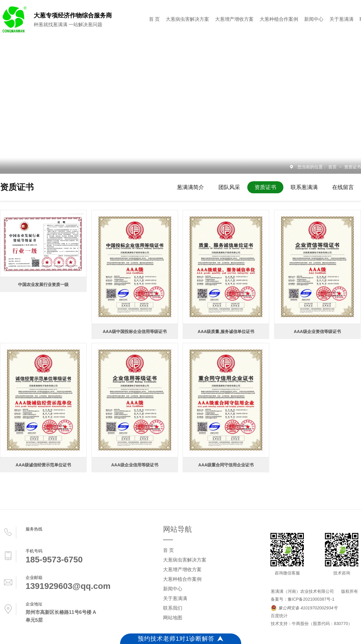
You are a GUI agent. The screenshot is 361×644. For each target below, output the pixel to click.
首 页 (154, 19)
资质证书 (353, 167)
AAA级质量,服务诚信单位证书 (226, 331)
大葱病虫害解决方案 (187, 19)
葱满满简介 (190, 187)
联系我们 (173, 608)
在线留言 (343, 187)
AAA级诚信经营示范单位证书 (43, 465)
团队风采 (229, 187)
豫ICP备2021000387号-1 (311, 599)
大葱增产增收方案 (234, 19)
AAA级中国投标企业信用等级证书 (134, 331)
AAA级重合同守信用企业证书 (226, 465)
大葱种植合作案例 (279, 19)
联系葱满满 (304, 187)
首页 (333, 167)
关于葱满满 (341, 19)
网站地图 (173, 618)
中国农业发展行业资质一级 (43, 285)
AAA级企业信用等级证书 (134, 465)
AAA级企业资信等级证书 (317, 331)
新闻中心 (314, 19)
